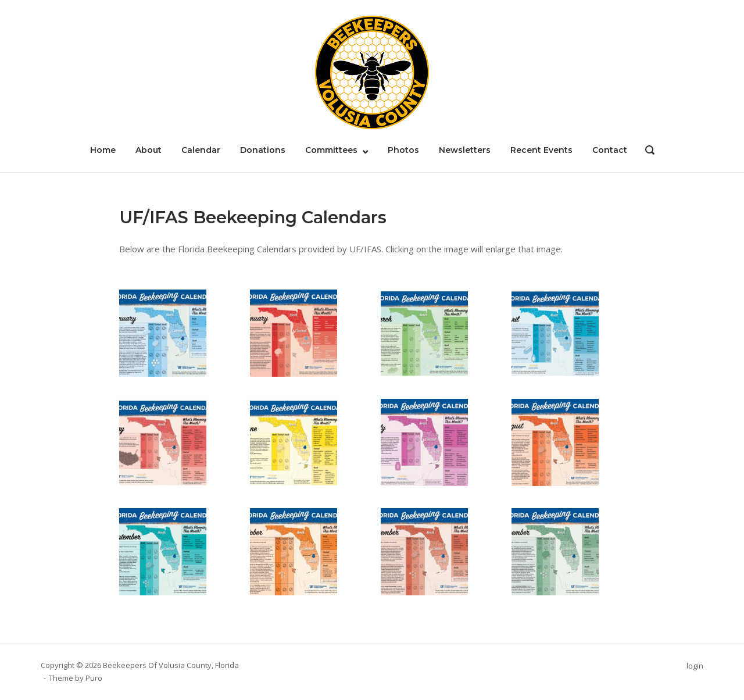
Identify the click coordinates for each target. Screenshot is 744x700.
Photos (403, 150)
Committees (331, 150)
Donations (263, 150)
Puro (94, 678)
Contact (610, 150)
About (149, 150)
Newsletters (465, 150)
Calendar (201, 150)
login (695, 666)
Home (103, 150)
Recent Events (541, 150)
